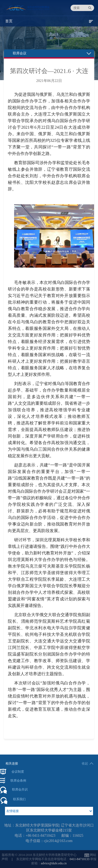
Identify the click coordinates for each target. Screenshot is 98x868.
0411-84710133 (79, 859)
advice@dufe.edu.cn (54, 863)
